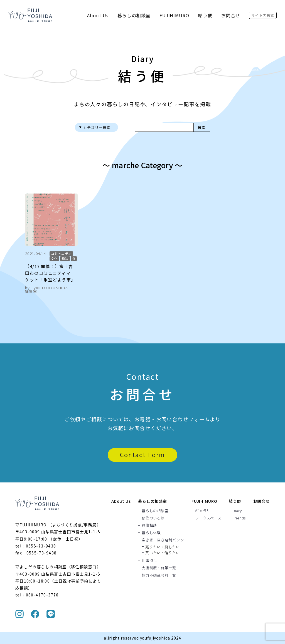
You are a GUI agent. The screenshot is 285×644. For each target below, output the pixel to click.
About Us (98, 15)
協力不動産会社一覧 (159, 575)
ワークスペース (208, 518)
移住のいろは (153, 518)
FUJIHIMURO (175, 15)
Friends (239, 518)
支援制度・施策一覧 (159, 568)
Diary (237, 511)
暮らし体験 (151, 532)
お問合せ (231, 15)
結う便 (205, 15)
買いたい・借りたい (163, 552)
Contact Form (142, 455)
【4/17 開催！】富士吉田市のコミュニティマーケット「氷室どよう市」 (50, 273)
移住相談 (149, 525)
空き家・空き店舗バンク (163, 540)
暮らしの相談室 (134, 15)
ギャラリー (205, 511)
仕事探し (149, 560)
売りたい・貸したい (163, 547)
